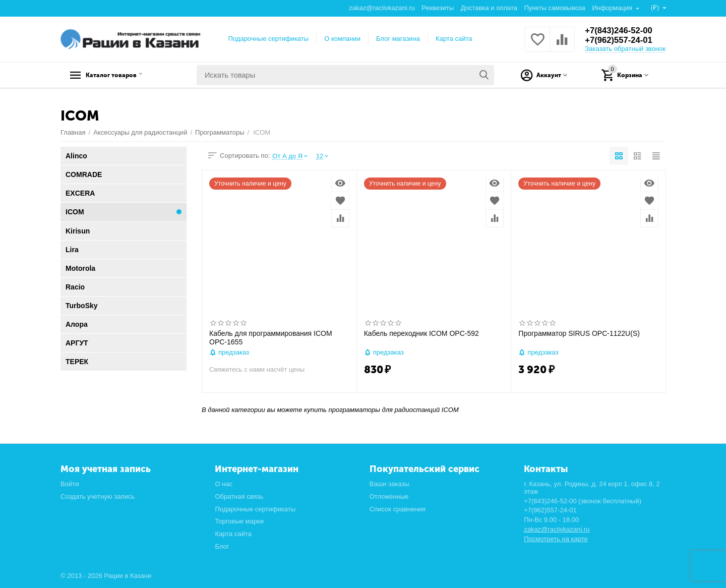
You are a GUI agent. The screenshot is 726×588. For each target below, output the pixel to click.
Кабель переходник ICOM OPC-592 (421, 333)
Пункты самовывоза (554, 8)
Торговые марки (239, 521)
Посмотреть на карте (556, 539)
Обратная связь (239, 496)
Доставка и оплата (489, 8)
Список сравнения (398, 509)
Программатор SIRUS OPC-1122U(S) (579, 333)
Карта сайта (454, 39)
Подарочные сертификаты (269, 39)
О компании (342, 39)
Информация (612, 8)
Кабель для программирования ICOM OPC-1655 (271, 338)
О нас (224, 484)
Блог (222, 546)
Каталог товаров (124, 75)
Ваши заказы (389, 484)
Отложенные (389, 496)
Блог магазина (398, 39)
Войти (70, 484)
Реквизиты (437, 8)
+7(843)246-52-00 (621, 30)
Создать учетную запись (98, 496)
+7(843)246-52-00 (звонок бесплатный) (583, 501)
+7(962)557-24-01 (621, 40)
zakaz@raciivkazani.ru (381, 8)
